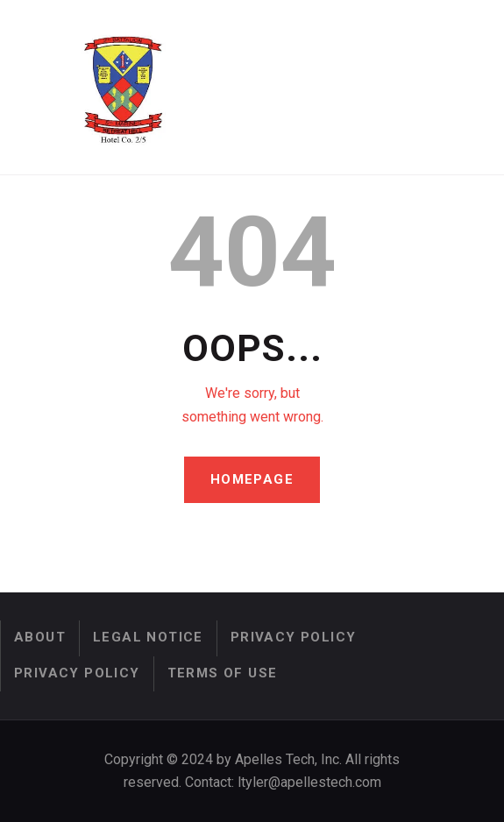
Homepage (252, 480)
